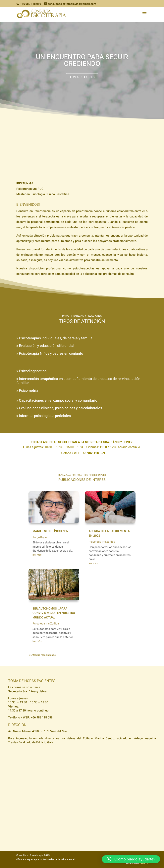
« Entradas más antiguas (42, 655)
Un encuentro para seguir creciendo (82, 60)
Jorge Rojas (40, 537)
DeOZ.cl (144, 863)
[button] (131, 859)
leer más (37, 555)
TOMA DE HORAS (82, 77)
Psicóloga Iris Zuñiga (46, 624)
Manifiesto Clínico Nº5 (50, 531)
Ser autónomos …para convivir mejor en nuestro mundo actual (54, 613)
